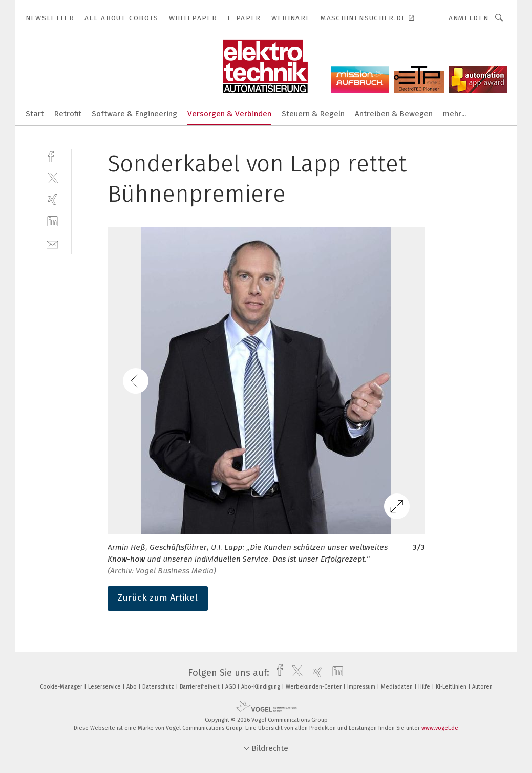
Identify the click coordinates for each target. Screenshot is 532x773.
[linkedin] (52, 221)
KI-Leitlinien (452, 687)
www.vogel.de (440, 728)
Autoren (482, 687)
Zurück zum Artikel (158, 598)
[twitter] (52, 177)
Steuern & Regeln (313, 114)
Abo (132, 687)
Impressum (362, 687)
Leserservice (105, 687)
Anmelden (469, 18)
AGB (231, 687)
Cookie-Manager (62, 687)
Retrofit (68, 114)
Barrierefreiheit (200, 687)
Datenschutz (159, 687)
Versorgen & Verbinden (229, 114)
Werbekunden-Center (314, 687)
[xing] (52, 199)
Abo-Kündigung (261, 687)
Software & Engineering (134, 114)
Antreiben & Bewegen (394, 114)
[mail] (52, 243)
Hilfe (425, 687)
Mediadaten (398, 687)
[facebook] (52, 155)
